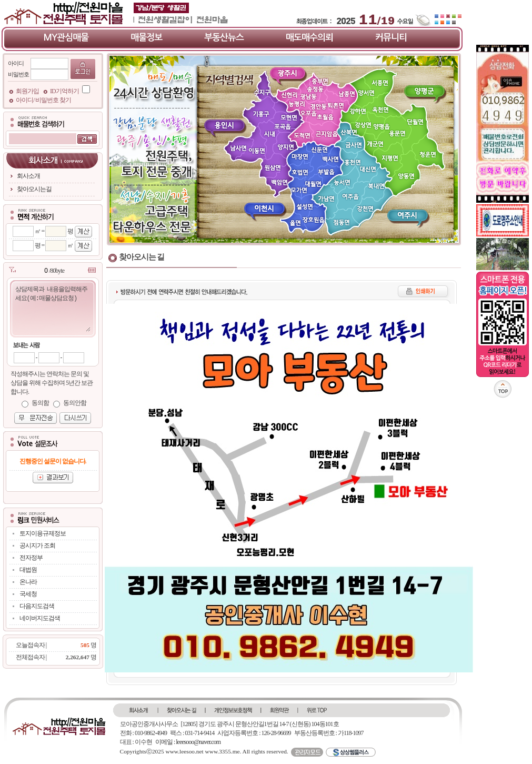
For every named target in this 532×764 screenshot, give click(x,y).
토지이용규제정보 (43, 533)
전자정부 (31, 558)
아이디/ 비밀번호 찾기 (43, 100)
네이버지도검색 (40, 618)
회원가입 (28, 91)
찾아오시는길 (34, 189)
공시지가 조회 (37, 545)
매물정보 (146, 38)
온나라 (28, 582)
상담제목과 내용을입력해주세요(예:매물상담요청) (52, 308)
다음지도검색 (37, 606)
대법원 (28, 570)
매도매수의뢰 (309, 38)
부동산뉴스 (224, 38)
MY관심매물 (66, 38)
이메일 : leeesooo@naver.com (188, 742)
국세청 (28, 594)
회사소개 (28, 176)
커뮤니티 (391, 38)
